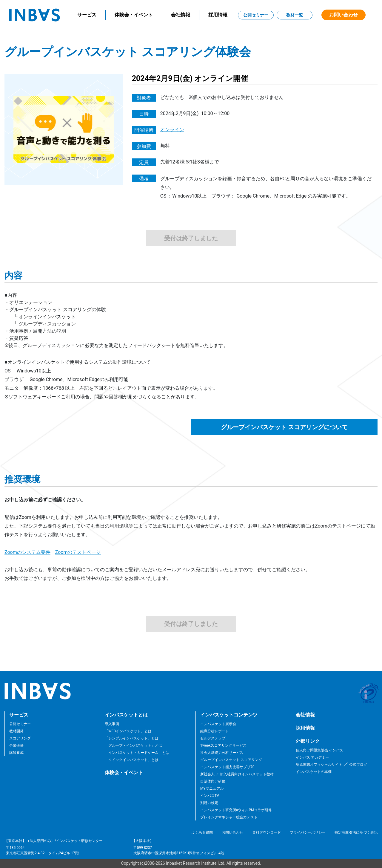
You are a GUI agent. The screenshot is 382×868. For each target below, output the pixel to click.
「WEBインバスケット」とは (128, 731)
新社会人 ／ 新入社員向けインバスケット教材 (237, 774)
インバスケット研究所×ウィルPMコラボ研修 (236, 810)
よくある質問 (202, 832)
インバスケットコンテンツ (229, 715)
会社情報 (181, 15)
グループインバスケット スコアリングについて (284, 427)
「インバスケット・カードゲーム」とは (137, 753)
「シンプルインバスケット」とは (132, 738)
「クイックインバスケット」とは (132, 760)
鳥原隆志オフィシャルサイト (319, 765)
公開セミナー (256, 15)
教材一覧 (295, 15)
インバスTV (210, 796)
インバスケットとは (126, 715)
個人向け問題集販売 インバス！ (321, 750)
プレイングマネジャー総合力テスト (229, 817)
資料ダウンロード (267, 832)
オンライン (172, 130)
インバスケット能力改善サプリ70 (227, 767)
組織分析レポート (215, 731)
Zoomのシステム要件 (27, 552)
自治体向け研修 (213, 781)
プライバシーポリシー (308, 832)
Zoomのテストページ (78, 552)
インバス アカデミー (312, 757)
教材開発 (16, 731)
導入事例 (112, 724)
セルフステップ (213, 738)
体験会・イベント (134, 15)
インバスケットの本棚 (314, 772)
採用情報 (218, 15)
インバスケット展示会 (218, 724)
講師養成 (16, 753)
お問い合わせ (344, 15)
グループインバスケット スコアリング (231, 760)
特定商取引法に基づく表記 (356, 832)
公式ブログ (358, 765)
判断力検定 (209, 803)
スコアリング (20, 738)
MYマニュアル (212, 788)
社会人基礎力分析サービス (222, 753)
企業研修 (16, 745)
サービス (87, 15)
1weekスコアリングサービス (223, 745)
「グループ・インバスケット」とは (133, 745)
